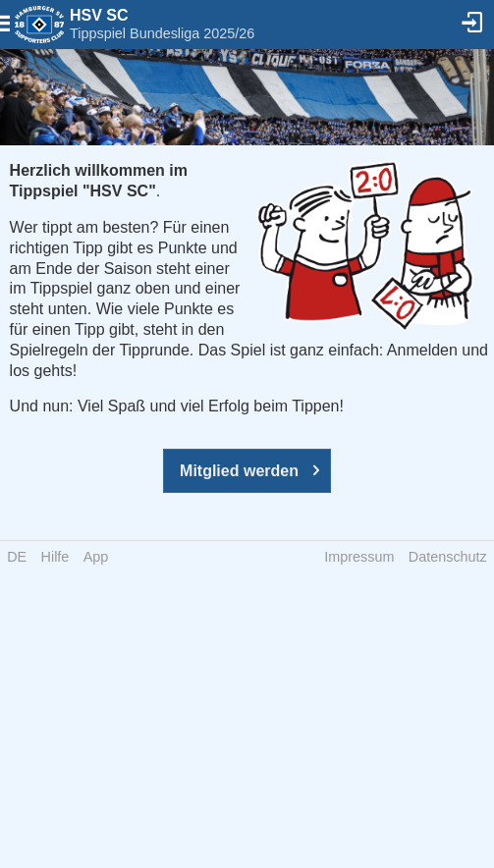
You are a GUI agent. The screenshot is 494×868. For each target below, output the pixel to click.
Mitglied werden (239, 471)
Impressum (359, 557)
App (96, 557)
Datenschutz (448, 557)
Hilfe (55, 557)
